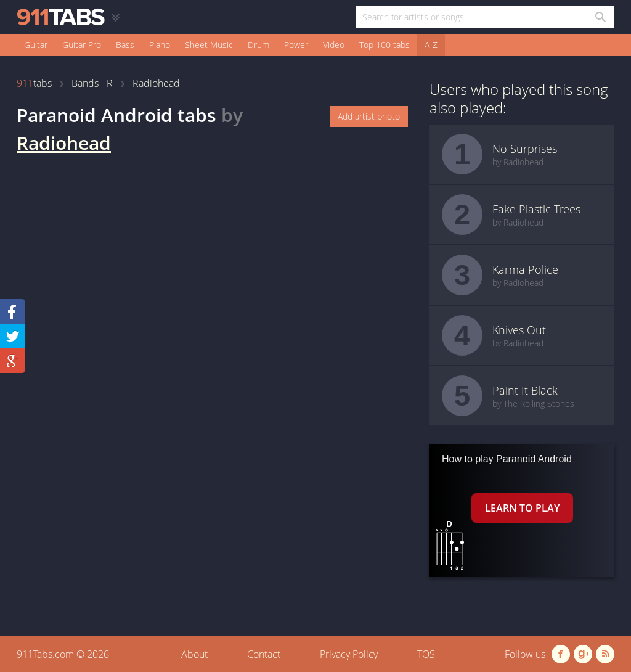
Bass (125, 45)
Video (334, 45)
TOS (426, 654)
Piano (160, 45)
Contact (264, 654)
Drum (259, 45)
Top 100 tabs (385, 45)
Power (296, 45)
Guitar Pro (82, 45)
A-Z (431, 45)
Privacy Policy (349, 654)
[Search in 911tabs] (600, 17)
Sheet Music (209, 45)
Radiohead (64, 143)
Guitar (36, 45)
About (194, 654)
